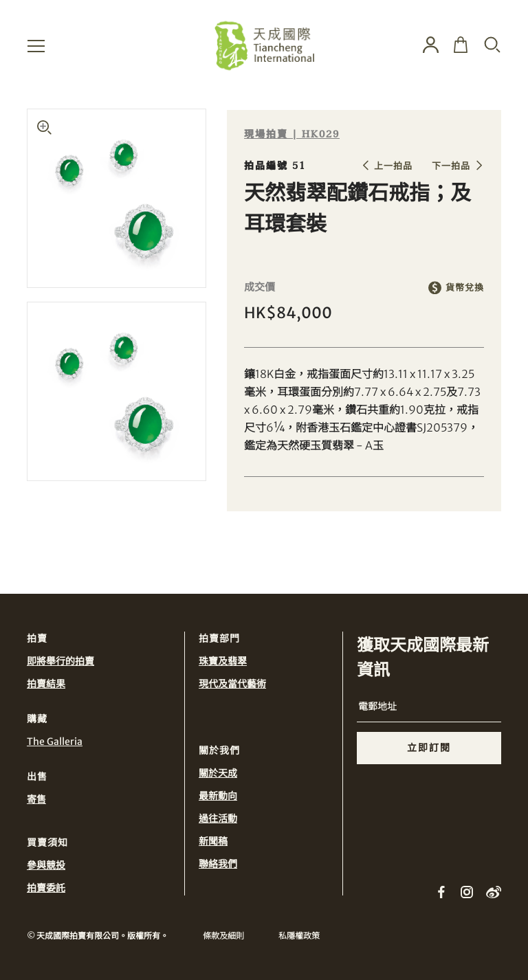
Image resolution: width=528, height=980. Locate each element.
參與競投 (46, 865)
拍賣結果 (46, 684)
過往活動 (218, 818)
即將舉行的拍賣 (60, 661)
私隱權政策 (299, 936)
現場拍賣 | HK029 (292, 134)
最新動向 (218, 796)
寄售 (36, 799)
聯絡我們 (218, 864)
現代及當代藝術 (232, 684)
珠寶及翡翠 (223, 661)
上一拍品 (393, 166)
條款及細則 (223, 936)
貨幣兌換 (465, 288)
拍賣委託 (46, 888)
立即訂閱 (429, 748)
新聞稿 (213, 841)
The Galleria (55, 742)
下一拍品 (451, 166)
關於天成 (218, 773)
